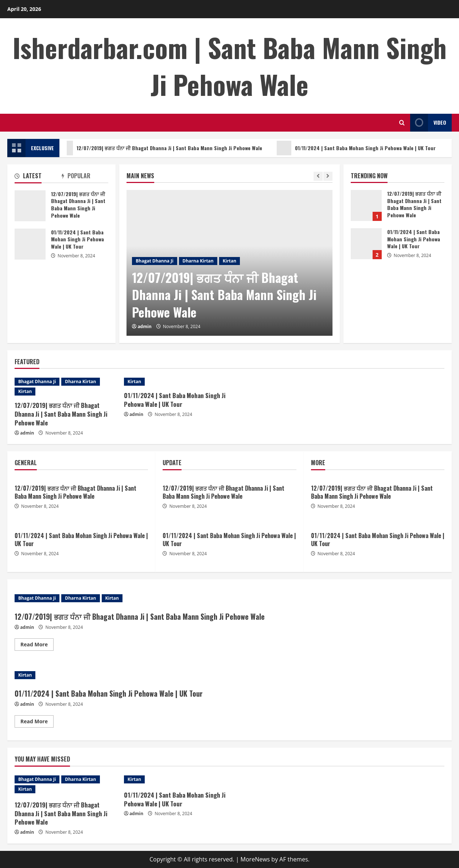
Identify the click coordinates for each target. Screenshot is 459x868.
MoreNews (255, 859)
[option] (229, 263)
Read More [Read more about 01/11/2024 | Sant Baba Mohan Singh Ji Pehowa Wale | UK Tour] (37, 723)
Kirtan (229, 261)
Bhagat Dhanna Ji (154, 261)
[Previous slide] (318, 176)
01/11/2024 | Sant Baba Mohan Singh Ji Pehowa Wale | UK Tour (359, 148)
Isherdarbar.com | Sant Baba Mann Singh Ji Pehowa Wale (230, 66)
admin (144, 326)
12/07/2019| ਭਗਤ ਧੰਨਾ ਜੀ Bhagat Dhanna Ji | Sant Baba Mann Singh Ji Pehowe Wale (164, 148)
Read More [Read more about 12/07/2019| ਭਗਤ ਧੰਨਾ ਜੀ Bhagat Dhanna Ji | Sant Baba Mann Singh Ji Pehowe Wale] (37, 646)
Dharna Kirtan (198, 261)
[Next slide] (328, 176)
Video (428, 123)
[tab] (38, 177)
